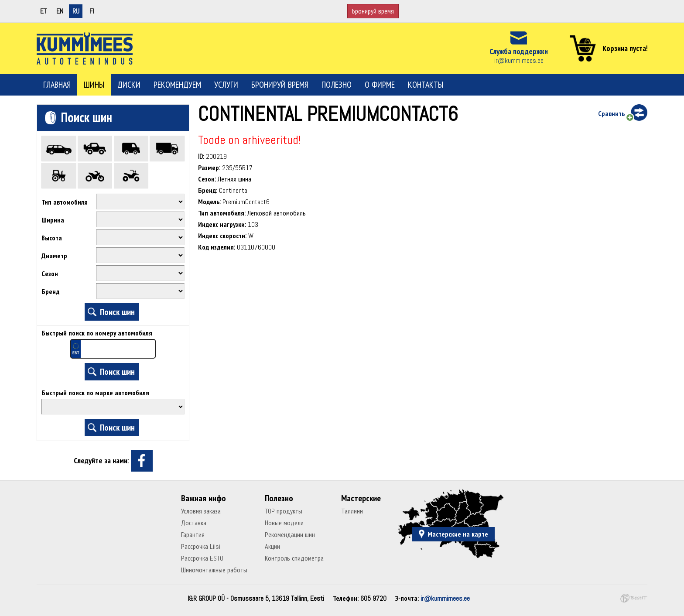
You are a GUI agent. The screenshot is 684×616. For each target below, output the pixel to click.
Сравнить (611, 114)
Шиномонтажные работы (214, 570)
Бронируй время (373, 11)
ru (76, 11)
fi (92, 11)
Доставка (194, 523)
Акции (272, 546)
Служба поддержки (519, 51)
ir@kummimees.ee (519, 60)
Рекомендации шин (290, 535)
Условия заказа (201, 511)
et (43, 11)
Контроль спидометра (294, 558)
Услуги (226, 85)
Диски (129, 85)
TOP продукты (284, 511)
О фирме (380, 85)
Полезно (337, 85)
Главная (57, 85)
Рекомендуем (177, 85)
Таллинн (352, 511)
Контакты (426, 85)
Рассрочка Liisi (201, 546)
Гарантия (193, 535)
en (60, 11)
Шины (94, 85)
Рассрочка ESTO (202, 558)
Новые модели (284, 523)
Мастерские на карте (458, 534)
